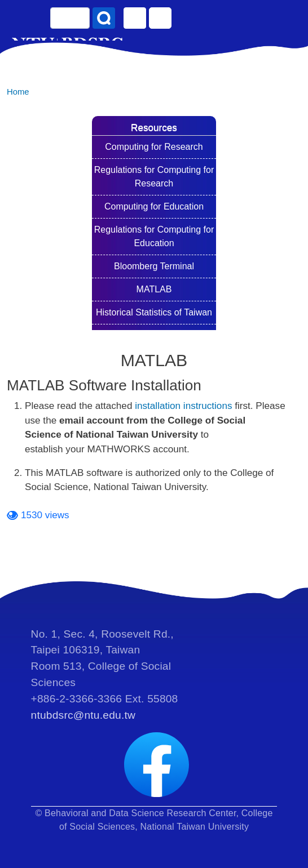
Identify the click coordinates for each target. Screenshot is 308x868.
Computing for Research (154, 147)
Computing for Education (154, 206)
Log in (160, 18)
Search (104, 18)
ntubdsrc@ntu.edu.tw (83, 715)
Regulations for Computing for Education (154, 236)
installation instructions (183, 406)
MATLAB (154, 289)
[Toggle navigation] (288, 23)
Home (18, 92)
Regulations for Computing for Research (154, 177)
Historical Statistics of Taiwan (154, 312)
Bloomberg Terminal (154, 266)
